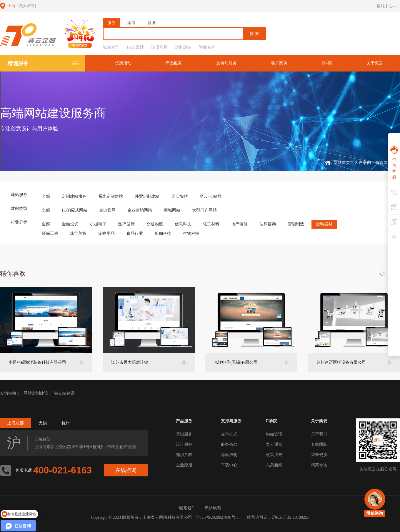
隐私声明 (229, 455)
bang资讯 (274, 434)
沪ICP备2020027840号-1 (217, 517)
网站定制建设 (36, 393)
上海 (22, 6)
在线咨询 (126, 470)
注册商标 (159, 47)
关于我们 (319, 434)
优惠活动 (123, 63)
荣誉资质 (319, 455)
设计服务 (184, 444)
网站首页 (342, 163)
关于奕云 (375, 63)
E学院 (327, 63)
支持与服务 (226, 63)
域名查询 (111, 47)
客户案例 (279, 63)
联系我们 (187, 508)
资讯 (151, 23)
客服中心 (386, 6)
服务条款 (229, 444)
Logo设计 (135, 47)
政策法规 (274, 455)
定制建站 (183, 47)
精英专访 (319, 465)
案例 (131, 23)
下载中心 (229, 465)
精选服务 (18, 63)
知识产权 (184, 455)
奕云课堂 (274, 444)
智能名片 (207, 47)
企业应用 (184, 465)
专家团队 (319, 444)
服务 (111, 23)
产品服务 (174, 63)
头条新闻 (274, 465)
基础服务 (184, 434)
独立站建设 (64, 393)
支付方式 (229, 434)
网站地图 (213, 508)
